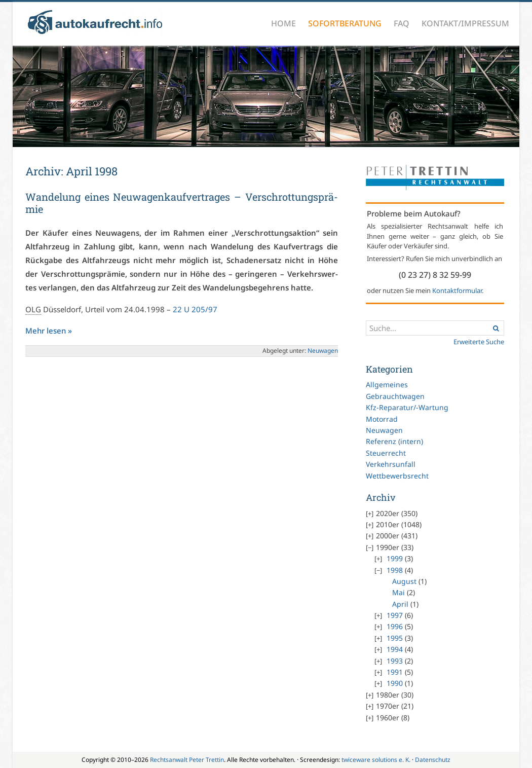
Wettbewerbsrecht (397, 476)
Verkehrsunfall (391, 464)
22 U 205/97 (195, 309)
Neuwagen (384, 430)
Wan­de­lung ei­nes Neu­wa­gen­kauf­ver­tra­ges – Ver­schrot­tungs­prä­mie (182, 203)
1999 (395, 558)
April (400, 604)
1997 (395, 615)
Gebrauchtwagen (395, 396)
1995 (395, 638)
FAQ (402, 23)
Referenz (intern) (394, 441)
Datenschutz (433, 760)
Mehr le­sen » (49, 331)
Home (283, 23)
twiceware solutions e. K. (376, 760)
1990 (395, 683)
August (404, 581)
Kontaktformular (457, 290)
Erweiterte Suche (479, 342)
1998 (395, 570)
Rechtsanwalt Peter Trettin (187, 760)
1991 (395, 672)
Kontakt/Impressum (465, 23)
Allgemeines (387, 385)
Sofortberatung (345, 23)
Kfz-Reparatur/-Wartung (407, 407)
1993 (395, 661)
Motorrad (382, 419)
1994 (395, 649)
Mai (398, 592)
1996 (395, 626)
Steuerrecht (386, 453)
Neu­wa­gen (323, 351)
